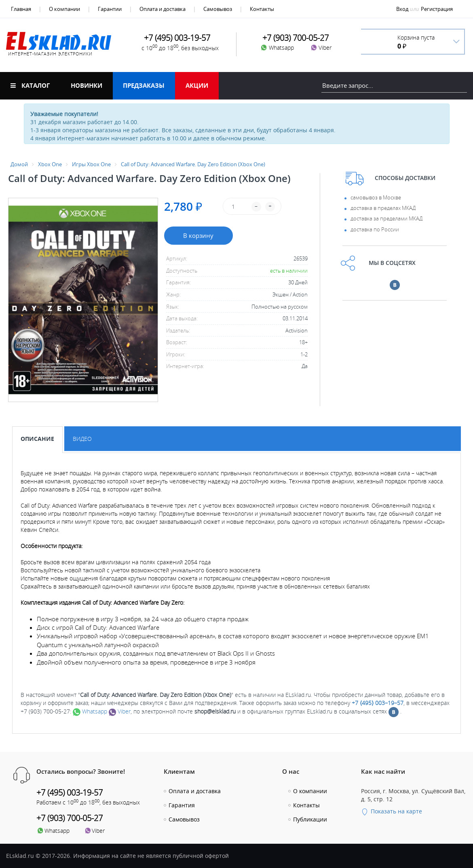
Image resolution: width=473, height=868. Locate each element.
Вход (402, 9)
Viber (120, 711)
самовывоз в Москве (376, 197)
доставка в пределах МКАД (383, 208)
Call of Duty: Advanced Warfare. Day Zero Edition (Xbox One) (193, 164)
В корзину (198, 235)
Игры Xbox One (91, 164)
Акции (197, 85)
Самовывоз (218, 9)
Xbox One (50, 164)
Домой (19, 164)
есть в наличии (289, 271)
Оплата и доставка (163, 9)
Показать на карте (392, 811)
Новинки (87, 85)
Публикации (310, 819)
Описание (37, 439)
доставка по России (375, 229)
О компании (64, 9)
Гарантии (110, 9)
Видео (82, 439)
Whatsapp (90, 711)
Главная (21, 9)
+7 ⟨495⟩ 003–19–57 (378, 703)
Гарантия (182, 805)
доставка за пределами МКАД (386, 218)
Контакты (262, 9)
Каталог (30, 85)
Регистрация (437, 9)
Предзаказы (144, 85)
